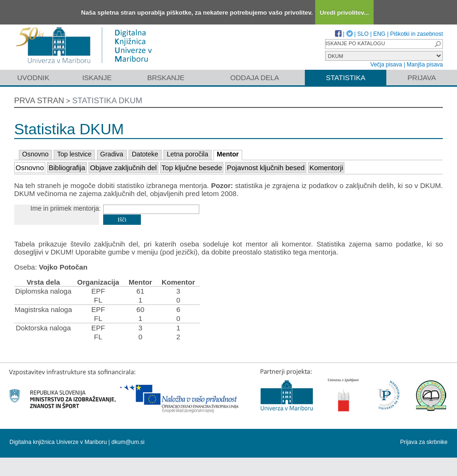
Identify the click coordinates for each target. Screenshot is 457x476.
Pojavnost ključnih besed (265, 168)
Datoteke (145, 154)
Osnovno (35, 154)
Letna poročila (188, 154)
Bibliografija (67, 168)
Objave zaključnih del (123, 168)
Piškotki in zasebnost (416, 34)
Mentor (228, 154)
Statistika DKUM (107, 101)
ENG (379, 34)
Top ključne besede (192, 168)
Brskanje (166, 78)
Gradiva (112, 154)
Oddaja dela (255, 78)
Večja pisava (386, 65)
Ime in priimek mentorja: (66, 208)
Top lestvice (74, 154)
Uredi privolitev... (345, 12)
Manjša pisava (425, 65)
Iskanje (97, 78)
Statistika (346, 78)
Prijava (422, 78)
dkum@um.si (128, 442)
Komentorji (326, 168)
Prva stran (39, 101)
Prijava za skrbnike (424, 442)
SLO (363, 34)
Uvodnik (33, 78)
